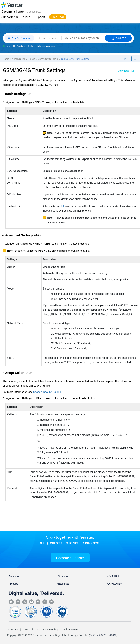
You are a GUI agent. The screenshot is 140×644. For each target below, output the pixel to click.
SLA (62, 206)
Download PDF (126, 71)
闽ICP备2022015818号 (103, 635)
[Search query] (83, 38)
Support (40, 17)
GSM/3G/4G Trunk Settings (75, 59)
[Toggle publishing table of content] (135, 59)
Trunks (32, 59)
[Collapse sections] (126, 59)
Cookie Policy (70, 629)
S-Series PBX (34, 12)
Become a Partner (70, 558)
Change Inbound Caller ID (48, 392)
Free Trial (57, 17)
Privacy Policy (50, 629)
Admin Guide (19, 59)
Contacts (13, 629)
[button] (3, 94)
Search (118, 38)
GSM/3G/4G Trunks (48, 59)
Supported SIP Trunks (16, 17)
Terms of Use (30, 629)
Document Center (13, 12)
